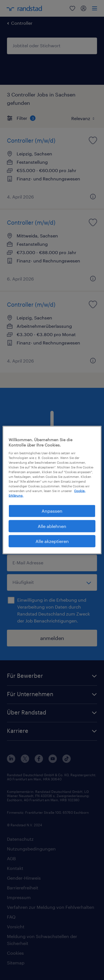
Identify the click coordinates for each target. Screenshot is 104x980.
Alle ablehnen (52, 526)
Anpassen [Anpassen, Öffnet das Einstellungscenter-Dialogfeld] (52, 511)
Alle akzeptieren (52, 541)
